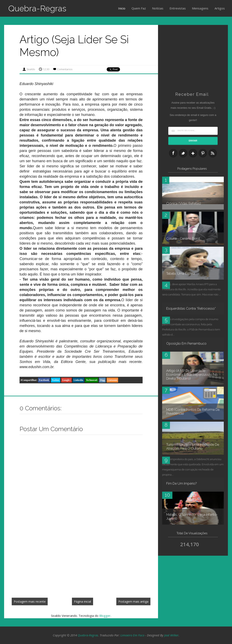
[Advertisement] (81, 564)
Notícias (158, 8)
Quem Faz (139, 8)
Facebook (44, 380)
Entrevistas (178, 8)
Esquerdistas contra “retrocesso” (191, 309)
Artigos (220, 8)
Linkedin (78, 380)
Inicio (122, 8)
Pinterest (203, 153)
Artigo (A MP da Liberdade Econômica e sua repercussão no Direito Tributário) (192, 375)
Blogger (105, 616)
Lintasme (112, 380)
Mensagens (200, 8)
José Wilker (171, 635)
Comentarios (65, 69)
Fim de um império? (182, 484)
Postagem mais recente (30, 601)
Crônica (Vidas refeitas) (184, 204)
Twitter (56, 380)
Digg (102, 380)
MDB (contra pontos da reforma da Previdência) (193, 412)
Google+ (66, 380)
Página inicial (83, 601)
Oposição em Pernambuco (186, 344)
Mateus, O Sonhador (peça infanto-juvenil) (192, 517)
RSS (213, 153)
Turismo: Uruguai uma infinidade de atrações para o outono (193, 447)
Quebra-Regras (37, 8)
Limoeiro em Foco (132, 635)
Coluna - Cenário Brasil (183, 239)
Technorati (92, 380)
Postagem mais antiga (133, 601)
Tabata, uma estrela (181, 274)
